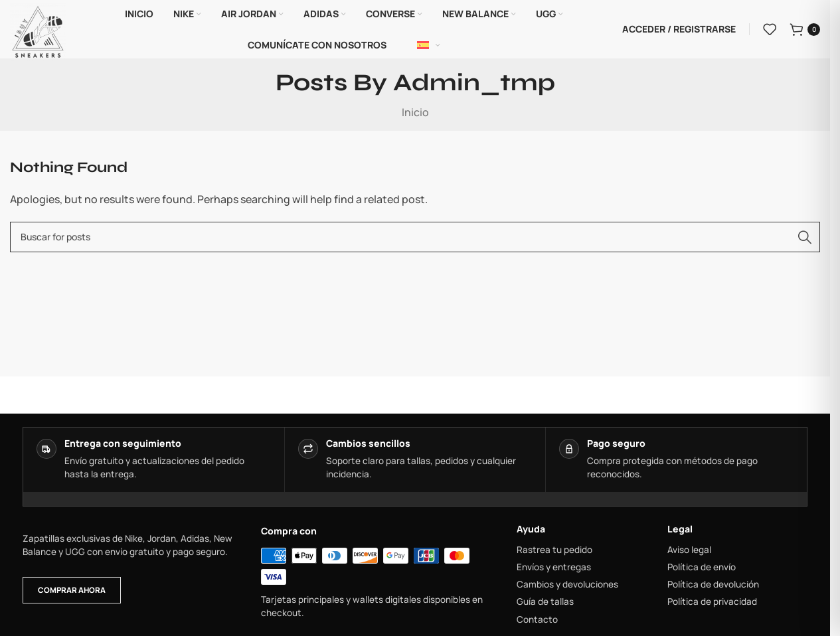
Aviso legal (689, 550)
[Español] (428, 46)
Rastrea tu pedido (554, 550)
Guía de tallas (545, 603)
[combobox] (415, 238)
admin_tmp (474, 84)
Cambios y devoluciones (567, 586)
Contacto (537, 620)
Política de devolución (713, 586)
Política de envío (702, 568)
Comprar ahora (72, 591)
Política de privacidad (712, 603)
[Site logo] (38, 31)
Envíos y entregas (554, 568)
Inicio (415, 113)
